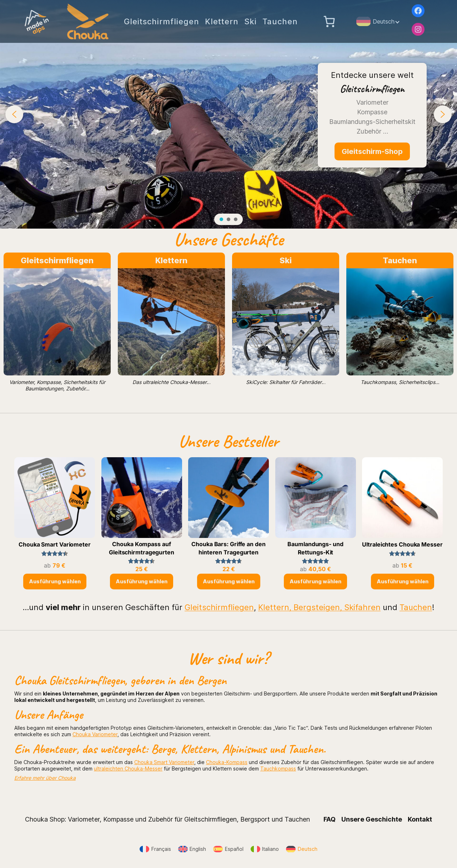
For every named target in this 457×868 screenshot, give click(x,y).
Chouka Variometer (95, 734)
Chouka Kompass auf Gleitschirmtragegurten (142, 548)
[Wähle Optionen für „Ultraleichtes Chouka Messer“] (403, 582)
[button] (14, 114)
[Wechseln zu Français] (155, 849)
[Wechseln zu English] (192, 849)
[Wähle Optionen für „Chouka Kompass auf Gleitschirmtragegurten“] (142, 582)
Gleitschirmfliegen (57, 260)
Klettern (171, 260)
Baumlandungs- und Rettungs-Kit (315, 548)
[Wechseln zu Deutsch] (302, 849)
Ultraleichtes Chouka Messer (402, 544)
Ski (286, 260)
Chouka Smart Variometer (55, 544)
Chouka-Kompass (227, 762)
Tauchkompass (278, 769)
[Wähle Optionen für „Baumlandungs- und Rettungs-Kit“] (315, 582)
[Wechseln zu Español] (228, 849)
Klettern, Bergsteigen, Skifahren (319, 607)
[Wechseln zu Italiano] (265, 849)
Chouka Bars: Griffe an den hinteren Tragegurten (228, 548)
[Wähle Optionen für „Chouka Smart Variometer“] (55, 582)
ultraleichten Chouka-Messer (128, 769)
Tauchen (400, 260)
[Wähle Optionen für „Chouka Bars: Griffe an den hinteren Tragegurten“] (229, 582)
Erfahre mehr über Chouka (45, 778)
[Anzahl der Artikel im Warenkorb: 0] (329, 21)
